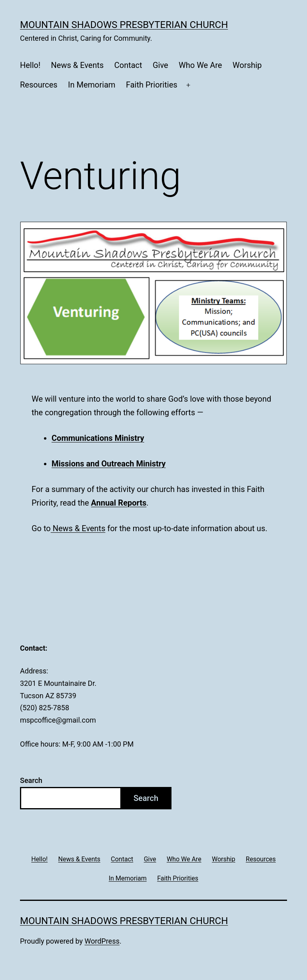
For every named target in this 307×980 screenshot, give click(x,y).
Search (31, 780)
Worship (247, 65)
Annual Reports (119, 503)
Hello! (30, 65)
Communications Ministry (98, 438)
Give (160, 65)
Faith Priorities (152, 85)
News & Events (78, 65)
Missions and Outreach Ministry (109, 464)
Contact (128, 65)
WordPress (102, 941)
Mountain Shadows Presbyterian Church (124, 25)
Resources (39, 85)
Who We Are (200, 65)
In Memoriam (92, 85)
